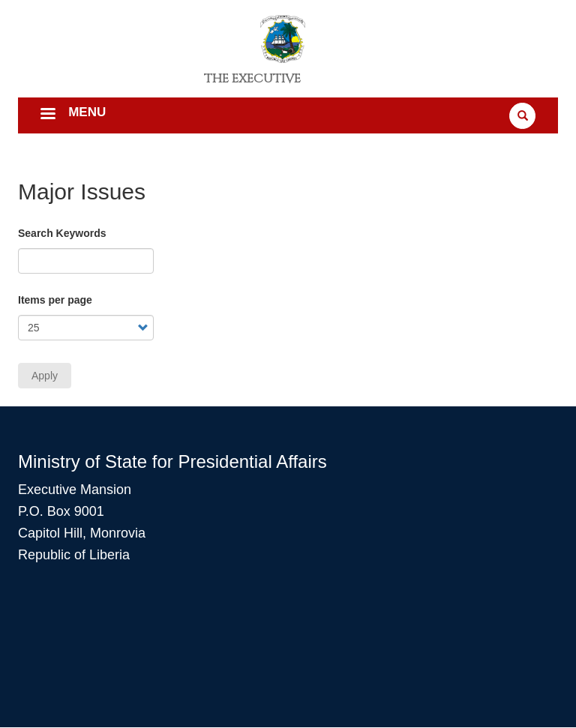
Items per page (55, 300)
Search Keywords (62, 233)
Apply (45, 376)
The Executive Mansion (252, 84)
